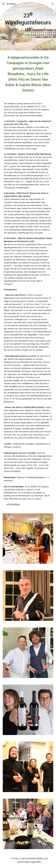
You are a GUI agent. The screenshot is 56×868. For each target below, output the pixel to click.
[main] (28, 25)
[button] (3, 4)
